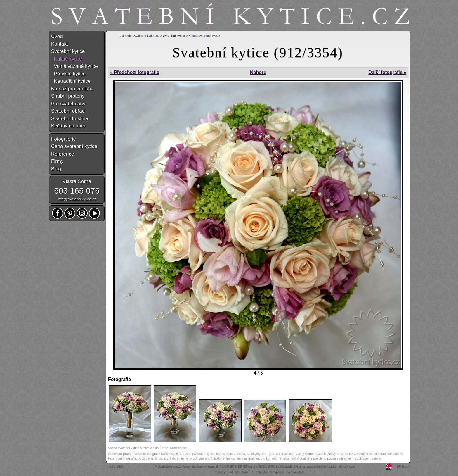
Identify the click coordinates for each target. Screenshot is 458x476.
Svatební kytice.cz (146, 36)
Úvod (57, 36)
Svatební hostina (70, 119)
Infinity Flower (347, 466)
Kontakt (60, 44)
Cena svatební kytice (74, 146)
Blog (56, 169)
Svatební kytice (174, 36)
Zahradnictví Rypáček (270, 472)
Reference (63, 154)
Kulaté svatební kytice (204, 36)
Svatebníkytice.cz (169, 466)
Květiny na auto (68, 126)
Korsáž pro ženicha (72, 89)
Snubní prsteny (68, 96)
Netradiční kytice (71, 81)
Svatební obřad (68, 111)
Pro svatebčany (68, 104)
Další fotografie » (387, 72)
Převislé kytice (68, 74)
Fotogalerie (64, 139)
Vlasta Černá (77, 181)
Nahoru (258, 72)
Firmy (57, 161)
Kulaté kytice (67, 59)
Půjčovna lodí (295, 472)
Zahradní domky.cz (241, 472)
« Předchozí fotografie (135, 72)
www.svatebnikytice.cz (321, 466)
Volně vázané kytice (74, 66)
